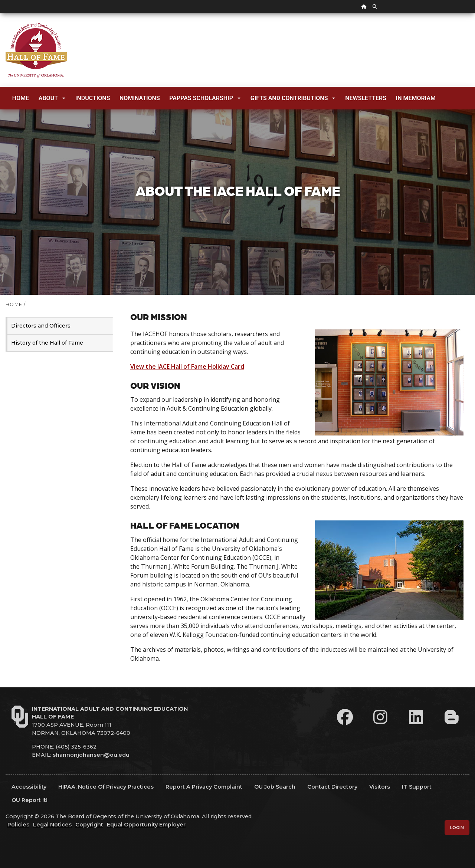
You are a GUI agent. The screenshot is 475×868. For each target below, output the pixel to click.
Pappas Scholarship (205, 98)
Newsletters (366, 98)
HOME (14, 304)
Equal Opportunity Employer (146, 825)
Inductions (93, 98)
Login (457, 828)
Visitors (380, 787)
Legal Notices (52, 825)
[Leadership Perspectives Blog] (452, 717)
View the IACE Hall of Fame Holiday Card (187, 366)
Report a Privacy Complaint (204, 787)
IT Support (417, 787)
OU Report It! (30, 800)
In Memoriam (416, 98)
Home (21, 98)
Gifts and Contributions (293, 98)
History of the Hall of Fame (47, 343)
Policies (18, 825)
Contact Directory (332, 787)
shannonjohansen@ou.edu (91, 755)
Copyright (89, 825)
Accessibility (29, 787)
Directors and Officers (41, 326)
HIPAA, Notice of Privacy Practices (106, 787)
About (52, 98)
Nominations (140, 98)
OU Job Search (275, 787)
